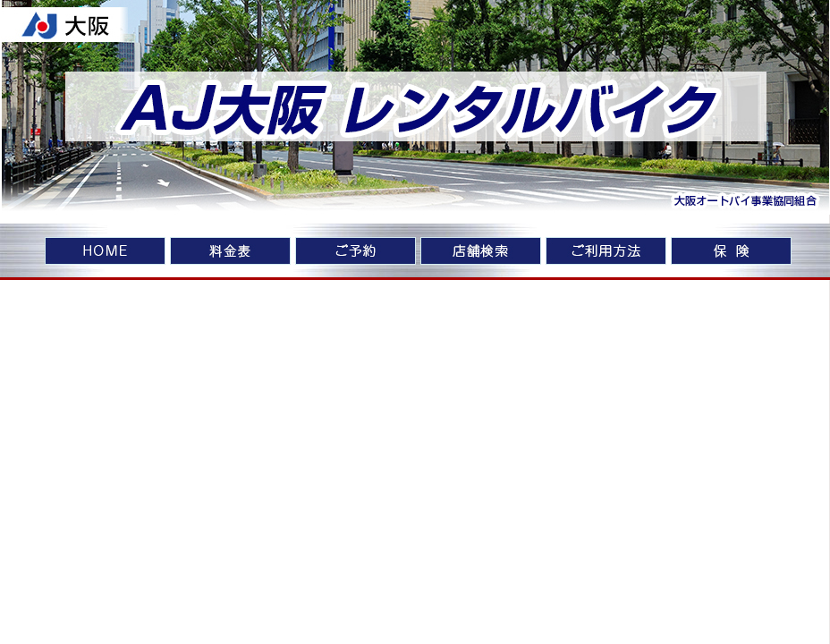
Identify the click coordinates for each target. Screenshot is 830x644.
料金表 (230, 253)
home (105, 253)
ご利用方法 (606, 253)
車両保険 (731, 253)
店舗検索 (481, 253)
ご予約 (356, 253)
